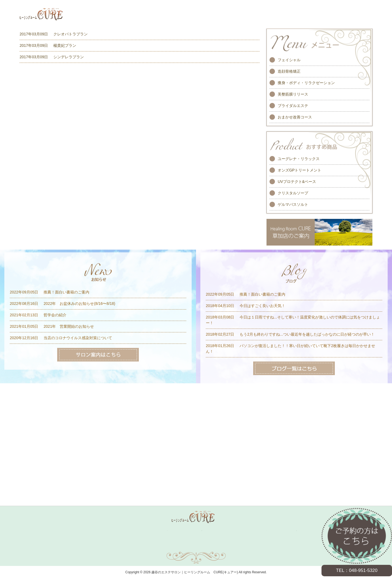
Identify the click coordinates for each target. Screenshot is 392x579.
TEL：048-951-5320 (357, 570)
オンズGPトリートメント (299, 170)
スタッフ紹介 (191, 531)
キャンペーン (156, 531)
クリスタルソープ (293, 193)
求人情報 (257, 531)
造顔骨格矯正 (289, 71)
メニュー (126, 531)
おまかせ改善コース (295, 117)
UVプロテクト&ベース (297, 182)
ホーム (101, 531)
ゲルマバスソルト (293, 204)
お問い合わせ (142, 546)
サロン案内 (288, 531)
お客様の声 (225, 531)
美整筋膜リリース (293, 94)
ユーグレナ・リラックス (299, 159)
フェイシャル (289, 60)
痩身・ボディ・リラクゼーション (306, 83)
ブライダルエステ (293, 106)
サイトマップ (196, 546)
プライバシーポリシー (250, 546)
